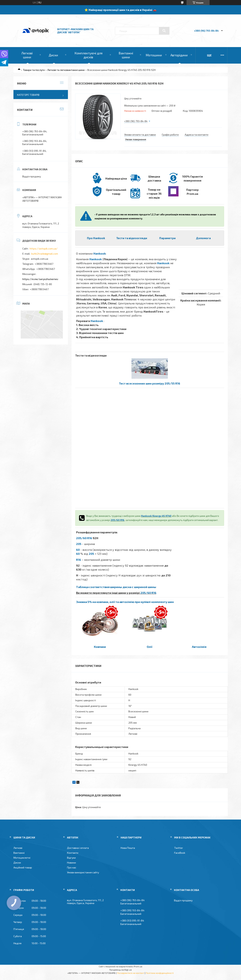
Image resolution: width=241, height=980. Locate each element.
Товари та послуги (34, 70)
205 (79, 544)
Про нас (72, 867)
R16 (79, 560)
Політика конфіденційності (160, 973)
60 (78, 550)
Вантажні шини (126, 55)
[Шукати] (164, 31)
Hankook (100, 253)
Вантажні (19, 853)
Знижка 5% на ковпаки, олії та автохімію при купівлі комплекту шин (125, 602)
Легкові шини (27, 55)
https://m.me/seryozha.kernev (40, 279)
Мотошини (154, 55)
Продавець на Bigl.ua (120, 970)
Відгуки (71, 858)
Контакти (73, 853)
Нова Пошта (128, 848)
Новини (71, 863)
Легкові (18, 848)
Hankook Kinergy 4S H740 (156, 516)
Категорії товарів (28, 95)
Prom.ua (138, 966)
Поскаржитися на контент (131, 973)
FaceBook (180, 853)
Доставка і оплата (78, 848)
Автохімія (199, 647)
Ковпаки (100, 647)
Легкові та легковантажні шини (66, 70)
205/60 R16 (118, 520)
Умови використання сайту (83, 872)
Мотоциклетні (22, 858)
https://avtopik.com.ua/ (44, 248)
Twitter (179, 848)
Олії (150, 647)
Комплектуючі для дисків (88, 55)
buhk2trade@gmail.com (45, 254)
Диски (53, 55)
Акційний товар (23, 867)
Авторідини (179, 55)
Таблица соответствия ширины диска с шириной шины (116, 587)
